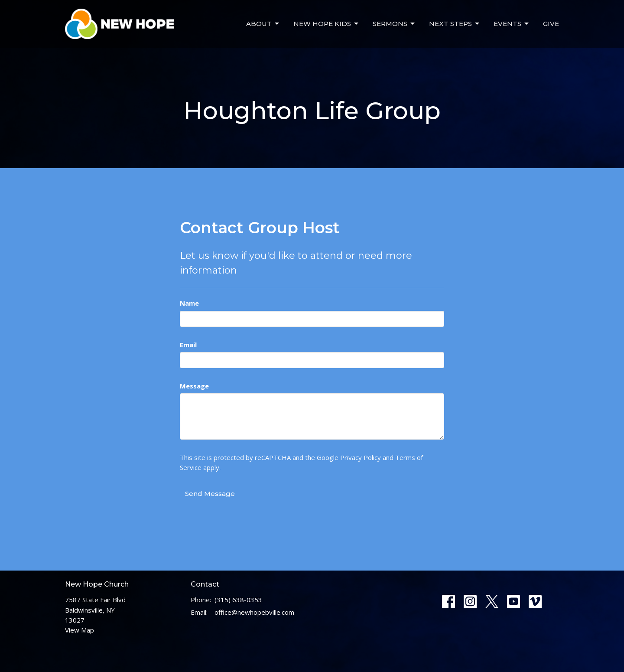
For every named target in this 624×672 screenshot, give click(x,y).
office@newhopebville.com (254, 612)
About (263, 24)
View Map (80, 630)
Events (512, 24)
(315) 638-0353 (238, 600)
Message (194, 386)
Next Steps (455, 24)
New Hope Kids (327, 24)
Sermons (394, 24)
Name (189, 303)
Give (551, 24)
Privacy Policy (361, 457)
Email (188, 345)
